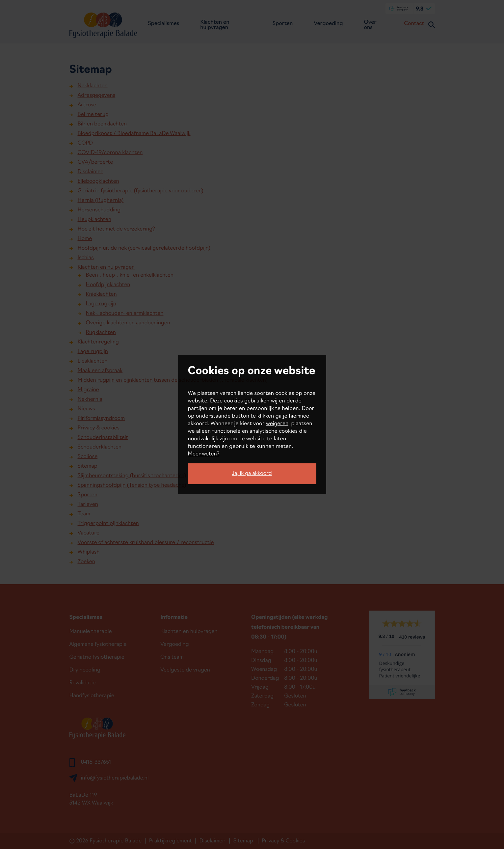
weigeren (277, 424)
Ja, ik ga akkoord (252, 474)
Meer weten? (204, 454)
